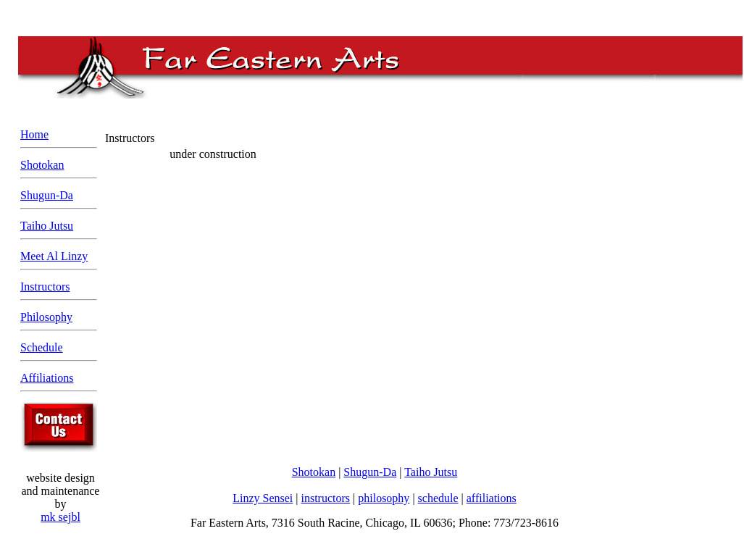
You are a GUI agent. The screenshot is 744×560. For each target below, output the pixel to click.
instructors (326, 498)
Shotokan (42, 165)
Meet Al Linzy (54, 256)
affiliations (492, 498)
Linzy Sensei (263, 498)
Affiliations (47, 378)
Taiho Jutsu (47, 226)
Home (34, 134)
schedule (438, 498)
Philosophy (46, 317)
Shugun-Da (47, 195)
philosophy (384, 498)
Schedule (42, 347)
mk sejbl (60, 517)
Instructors (45, 287)
